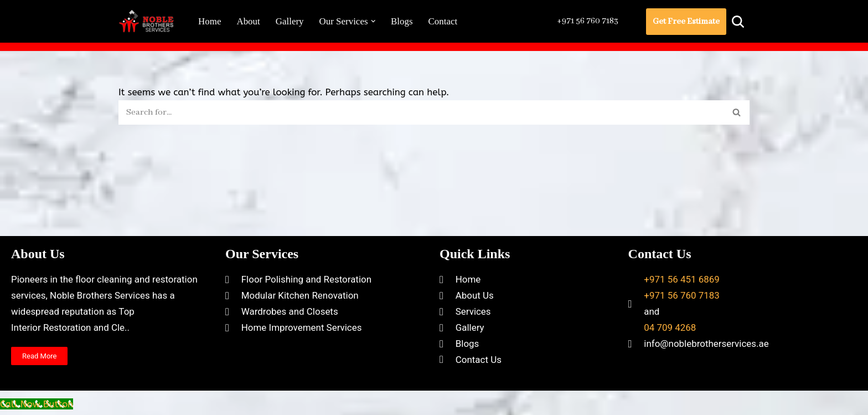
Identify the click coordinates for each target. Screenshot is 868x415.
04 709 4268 (670, 346)
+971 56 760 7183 (586, 21)
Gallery (290, 21)
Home (210, 21)
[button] (373, 21)
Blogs (402, 21)
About (249, 21)
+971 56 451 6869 (682, 298)
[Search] (738, 22)
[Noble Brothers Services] (149, 21)
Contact (444, 21)
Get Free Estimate (686, 22)
